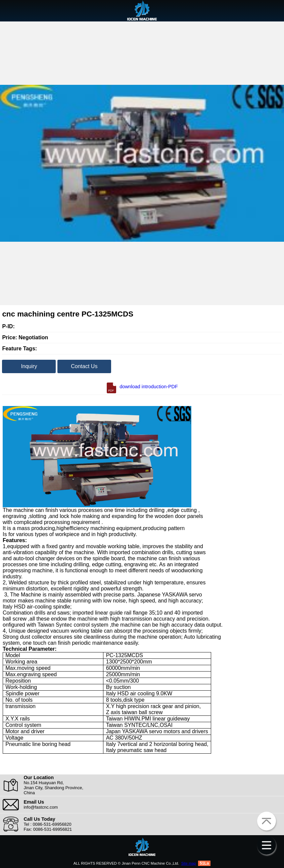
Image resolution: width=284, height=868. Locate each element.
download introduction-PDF (142, 387)
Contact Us (84, 366)
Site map (189, 863)
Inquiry (29, 366)
